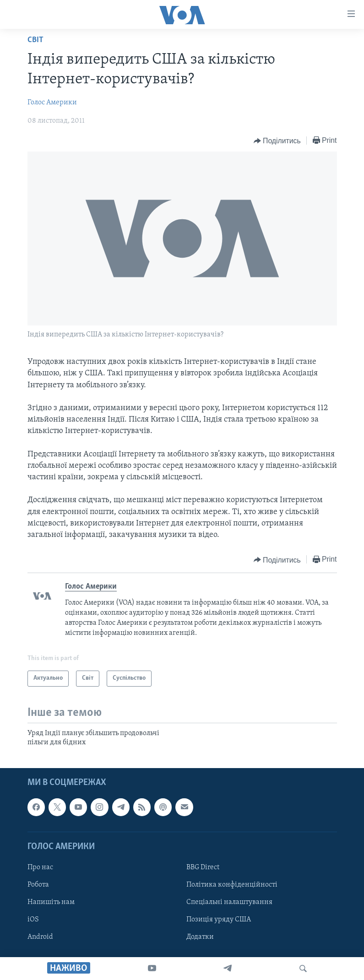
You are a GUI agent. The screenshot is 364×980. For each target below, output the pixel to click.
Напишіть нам (51, 903)
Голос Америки (52, 103)
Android (40, 937)
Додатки (200, 937)
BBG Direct (203, 867)
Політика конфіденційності (232, 885)
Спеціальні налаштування (229, 903)
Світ (35, 40)
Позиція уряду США (219, 920)
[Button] (277, 141)
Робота (38, 885)
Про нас (40, 867)
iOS (33, 920)
